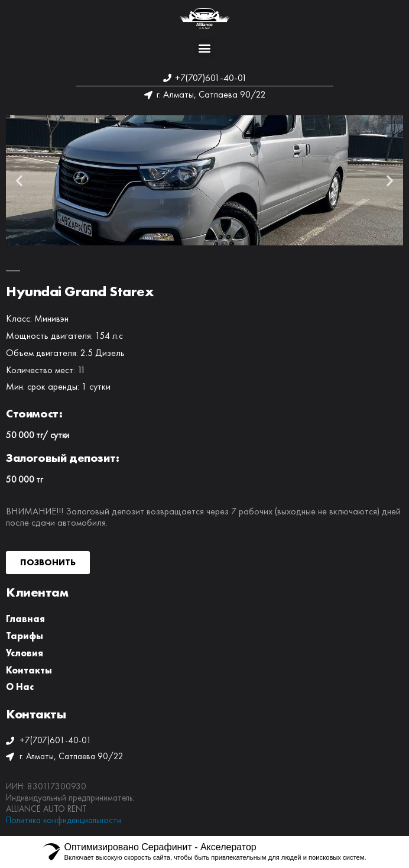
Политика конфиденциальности (64, 820)
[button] (205, 48)
